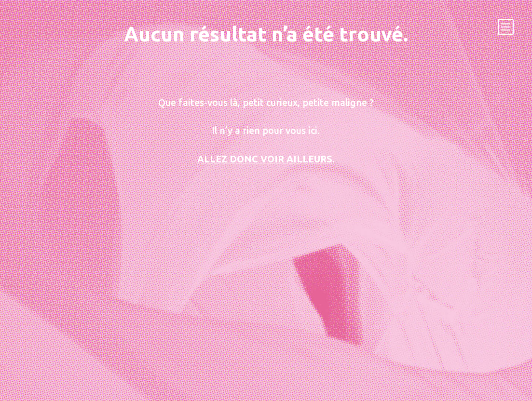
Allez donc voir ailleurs (265, 159)
